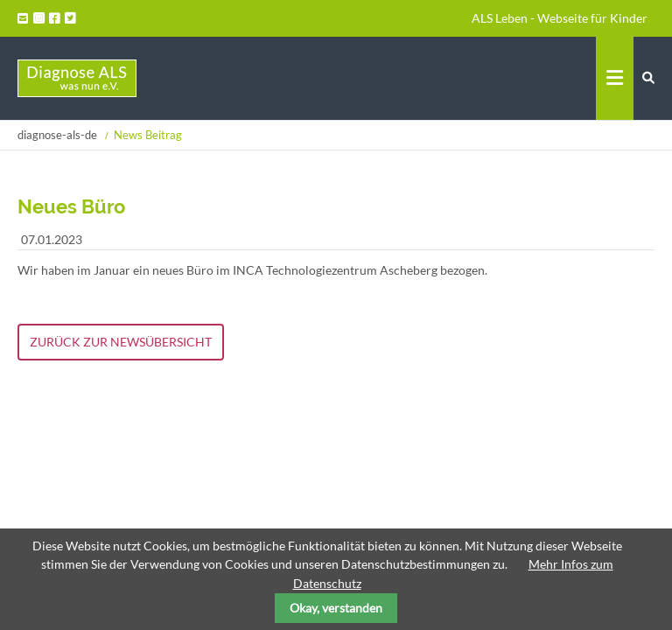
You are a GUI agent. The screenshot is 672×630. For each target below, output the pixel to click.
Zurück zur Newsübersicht (121, 342)
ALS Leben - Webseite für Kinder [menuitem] (560, 18)
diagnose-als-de (57, 135)
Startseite (77, 78)
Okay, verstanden (336, 608)
